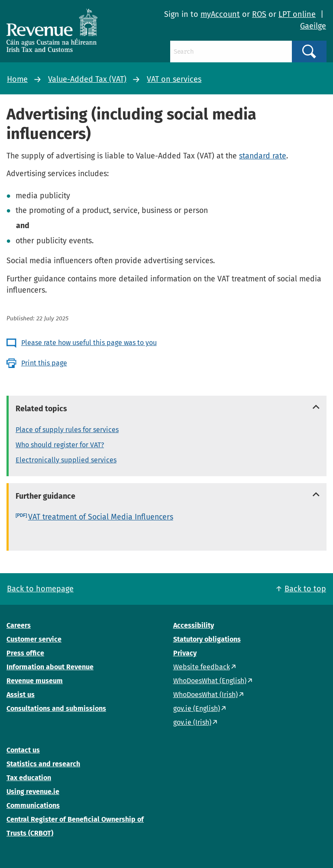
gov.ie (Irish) (192, 722)
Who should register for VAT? (60, 445)
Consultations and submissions (56, 708)
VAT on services (174, 79)
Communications (33, 805)
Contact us (23, 750)
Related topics (41, 409)
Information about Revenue (50, 667)
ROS (259, 14)
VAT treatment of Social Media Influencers (101, 517)
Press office (25, 653)
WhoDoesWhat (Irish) (205, 695)
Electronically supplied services (66, 460)
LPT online (297, 14)
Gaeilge (313, 26)
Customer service (34, 639)
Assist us (21, 695)
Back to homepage (40, 589)
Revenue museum (35, 681)
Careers (19, 625)
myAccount (220, 14)
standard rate (263, 156)
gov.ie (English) (197, 708)
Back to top (305, 589)
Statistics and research (43, 764)
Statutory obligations (207, 639)
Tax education (29, 778)
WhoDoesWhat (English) (210, 681)
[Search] (231, 52)
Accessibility (194, 625)
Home (17, 79)
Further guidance (45, 496)
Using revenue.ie (33, 792)
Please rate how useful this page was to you (89, 343)
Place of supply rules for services (67, 430)
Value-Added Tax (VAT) (87, 79)
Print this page (44, 363)
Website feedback (202, 667)
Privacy (185, 653)
